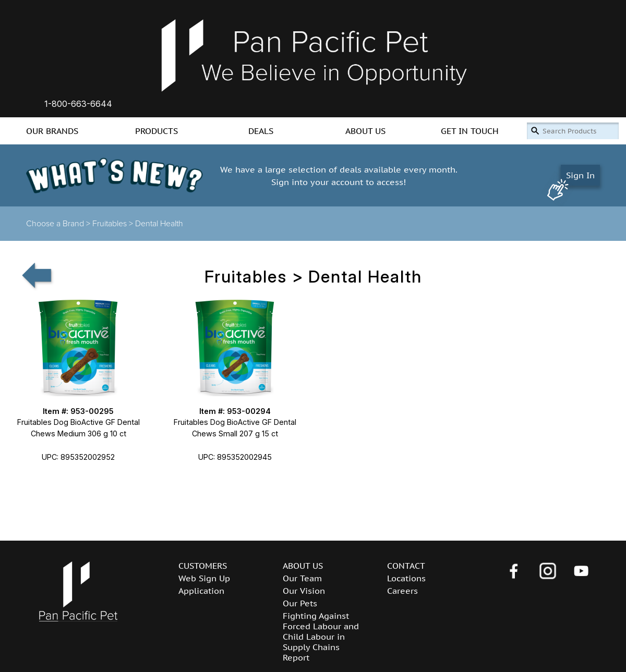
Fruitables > (114, 224)
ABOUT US (365, 131)
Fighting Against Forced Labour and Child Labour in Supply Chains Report (321, 637)
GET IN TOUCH (470, 131)
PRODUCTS (156, 131)
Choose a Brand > (59, 224)
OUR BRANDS (52, 131)
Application (201, 591)
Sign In (580, 175)
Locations (406, 578)
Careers (402, 591)
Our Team (302, 578)
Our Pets (300, 603)
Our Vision (304, 591)
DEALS (261, 131)
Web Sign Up (204, 578)
